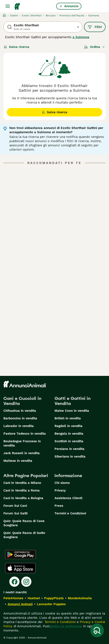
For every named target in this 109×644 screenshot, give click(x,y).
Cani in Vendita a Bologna (23, 498)
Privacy (60, 490)
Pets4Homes (13, 598)
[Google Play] (20, 554)
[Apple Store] (20, 568)
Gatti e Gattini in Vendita (73, 401)
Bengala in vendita (69, 434)
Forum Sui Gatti (15, 513)
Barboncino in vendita (20, 418)
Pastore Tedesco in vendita (25, 434)
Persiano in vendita (69, 449)
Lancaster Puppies (51, 604)
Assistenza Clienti (68, 498)
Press (59, 506)
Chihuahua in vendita (20, 411)
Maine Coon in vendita (72, 411)
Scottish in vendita (69, 441)
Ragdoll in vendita (68, 426)
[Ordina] (95, 47)
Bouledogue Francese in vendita (22, 443)
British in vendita (68, 418)
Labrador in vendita (19, 426)
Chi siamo (62, 483)
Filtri (95, 27)
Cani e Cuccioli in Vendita (22, 401)
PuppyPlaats (54, 598)
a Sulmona (81, 37)
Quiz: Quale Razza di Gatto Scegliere (24, 535)
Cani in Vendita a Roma (22, 490)
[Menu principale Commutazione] (8, 6)
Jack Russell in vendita (22, 453)
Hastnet (34, 598)
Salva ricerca (17, 47)
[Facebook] (14, 582)
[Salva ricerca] (97, 630)
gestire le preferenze (66, 626)
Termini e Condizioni (70, 513)
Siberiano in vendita (70, 456)
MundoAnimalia (80, 598)
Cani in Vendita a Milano (22, 483)
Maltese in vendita (18, 461)
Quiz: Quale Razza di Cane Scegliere (24, 523)
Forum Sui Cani (15, 506)
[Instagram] (26, 582)
